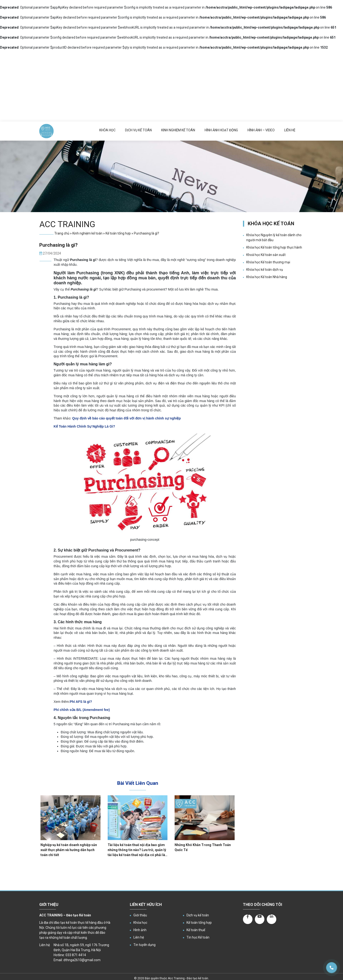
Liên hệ (290, 130)
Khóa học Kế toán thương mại (268, 262)
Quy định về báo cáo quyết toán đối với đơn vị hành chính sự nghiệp (126, 418)
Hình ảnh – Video (261, 130)
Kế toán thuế (196, 930)
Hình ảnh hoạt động (221, 130)
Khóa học (107, 130)
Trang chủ (62, 233)
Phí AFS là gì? (81, 702)
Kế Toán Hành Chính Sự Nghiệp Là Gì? (84, 426)
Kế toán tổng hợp (118, 233)
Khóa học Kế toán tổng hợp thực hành (274, 247)
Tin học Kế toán (198, 937)
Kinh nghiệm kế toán (178, 130)
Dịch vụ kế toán (138, 130)
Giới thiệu (140, 915)
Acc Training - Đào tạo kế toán (188, 978)
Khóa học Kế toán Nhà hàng (267, 277)
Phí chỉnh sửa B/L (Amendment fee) (82, 710)
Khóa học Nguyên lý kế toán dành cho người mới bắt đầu (274, 237)
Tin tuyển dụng (144, 945)
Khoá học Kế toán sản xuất (266, 255)
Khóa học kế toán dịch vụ (265, 270)
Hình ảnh (140, 930)
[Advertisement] (171, 86)
